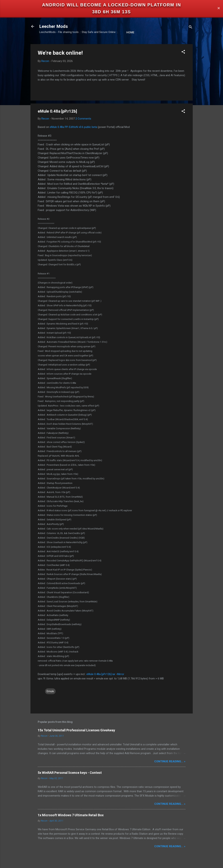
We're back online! (60, 53)
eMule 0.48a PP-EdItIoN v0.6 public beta (73, 127)
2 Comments (83, 119)
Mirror (121, 674)
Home (130, 32)
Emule (50, 691)
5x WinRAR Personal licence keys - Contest (70, 773)
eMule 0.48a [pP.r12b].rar (101, 674)
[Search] (191, 28)
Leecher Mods (54, 26)
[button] (183, 52)
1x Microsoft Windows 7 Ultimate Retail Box (71, 815)
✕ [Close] (219, 8)
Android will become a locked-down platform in (112, 5)
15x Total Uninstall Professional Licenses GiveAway (76, 730)
